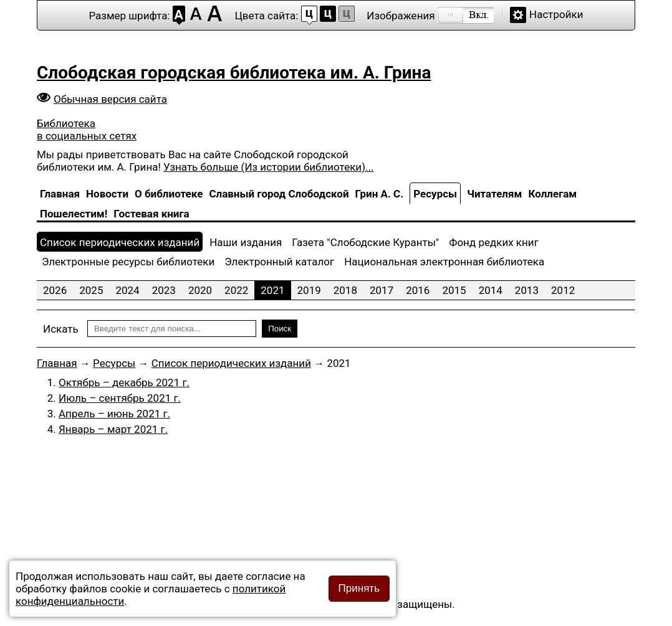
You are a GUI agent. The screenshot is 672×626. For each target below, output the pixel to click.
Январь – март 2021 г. (113, 429)
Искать (61, 329)
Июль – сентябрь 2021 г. (120, 398)
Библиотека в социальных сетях (87, 130)
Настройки (556, 14)
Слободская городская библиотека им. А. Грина (234, 73)
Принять (359, 588)
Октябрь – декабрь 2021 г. (124, 382)
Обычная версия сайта (110, 99)
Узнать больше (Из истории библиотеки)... (268, 167)
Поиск (280, 329)
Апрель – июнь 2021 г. (114, 414)
